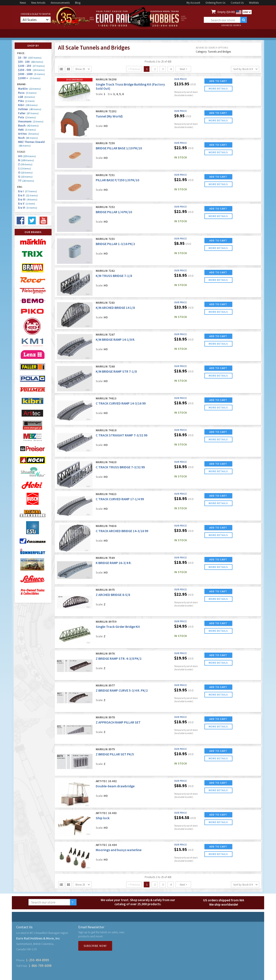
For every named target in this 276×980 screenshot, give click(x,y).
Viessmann (31, 121)
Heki (27, 130)
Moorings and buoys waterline (119, 850)
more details (218, 88)
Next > (183, 69)
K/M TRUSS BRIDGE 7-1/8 (114, 276)
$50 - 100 (31, 62)
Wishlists (254, 3)
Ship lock (103, 818)
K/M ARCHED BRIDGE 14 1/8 (115, 308)
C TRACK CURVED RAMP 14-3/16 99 (121, 403)
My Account (193, 3)
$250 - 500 (31, 70)
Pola (27, 117)
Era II (28, 195)
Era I (27, 191)
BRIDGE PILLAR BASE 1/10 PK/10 (119, 148)
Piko (26, 101)
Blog (78, 3)
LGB (27, 97)
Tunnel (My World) (109, 116)
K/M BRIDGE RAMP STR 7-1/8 (116, 371)
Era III (28, 199)
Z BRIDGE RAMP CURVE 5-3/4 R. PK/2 (122, 690)
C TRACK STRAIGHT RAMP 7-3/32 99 (122, 435)
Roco (27, 93)
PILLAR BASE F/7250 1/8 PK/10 (117, 180)
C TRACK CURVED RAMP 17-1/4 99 (120, 499)
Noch (28, 138)
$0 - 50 (30, 58)
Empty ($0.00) (226, 12)
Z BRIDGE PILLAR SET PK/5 (115, 754)
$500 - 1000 (31, 74)
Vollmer (30, 109)
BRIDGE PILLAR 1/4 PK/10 (114, 212)
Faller (28, 113)
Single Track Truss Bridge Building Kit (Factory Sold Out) (130, 86)
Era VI (28, 208)
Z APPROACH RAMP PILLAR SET (118, 722)
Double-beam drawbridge (115, 786)
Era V (27, 204)
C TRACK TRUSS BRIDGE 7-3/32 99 (120, 467)
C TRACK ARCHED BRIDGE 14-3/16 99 (122, 531)
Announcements (60, 3)
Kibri (28, 105)
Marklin (29, 89)
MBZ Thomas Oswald (31, 144)
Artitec (28, 134)
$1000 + (29, 78)
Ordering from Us (215, 3)
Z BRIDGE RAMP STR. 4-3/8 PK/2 (119, 658)
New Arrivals (38, 3)
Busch (28, 126)
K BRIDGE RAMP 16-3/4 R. (114, 563)
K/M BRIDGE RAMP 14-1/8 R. (115, 339)
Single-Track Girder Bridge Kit (118, 627)
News (23, 3)
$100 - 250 (31, 66)
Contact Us (237, 3)
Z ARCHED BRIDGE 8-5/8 (113, 595)
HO (27, 156)
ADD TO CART (218, 81)
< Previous (134, 69)
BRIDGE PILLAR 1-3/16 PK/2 (115, 244)
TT (26, 181)
